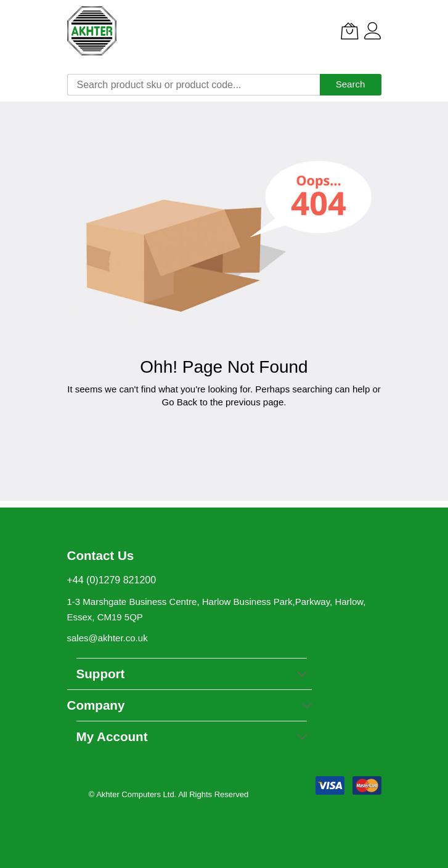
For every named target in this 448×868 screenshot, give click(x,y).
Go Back (180, 402)
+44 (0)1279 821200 (112, 580)
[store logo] (92, 31)
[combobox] (193, 85)
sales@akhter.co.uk (108, 638)
